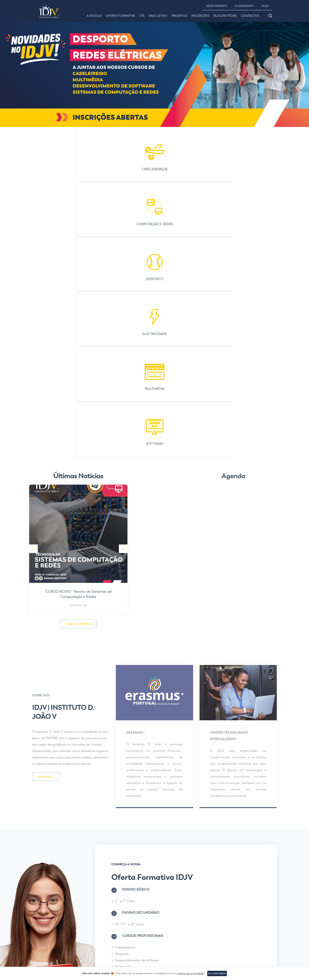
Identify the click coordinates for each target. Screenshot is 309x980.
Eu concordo (217, 973)
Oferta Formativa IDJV (161, 605)
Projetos (179, 16)
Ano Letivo (158, 16)
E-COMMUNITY (244, 6)
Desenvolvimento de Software (142, 688)
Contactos (250, 16)
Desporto (127, 681)
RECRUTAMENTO (217, 6)
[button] (60, 275)
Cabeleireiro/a (130, 675)
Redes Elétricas (131, 701)
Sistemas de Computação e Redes (145, 707)
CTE (142, 16)
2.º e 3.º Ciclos (130, 629)
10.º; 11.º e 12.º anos (134, 652)
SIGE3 (265, 6)
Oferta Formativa (120, 16)
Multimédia (128, 694)
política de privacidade (189, 973)
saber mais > (46, 503)
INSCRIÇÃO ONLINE (130, 725)
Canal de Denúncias (172, 915)
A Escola (94, 16)
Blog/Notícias (225, 16)
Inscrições (200, 16)
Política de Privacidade (174, 923)
